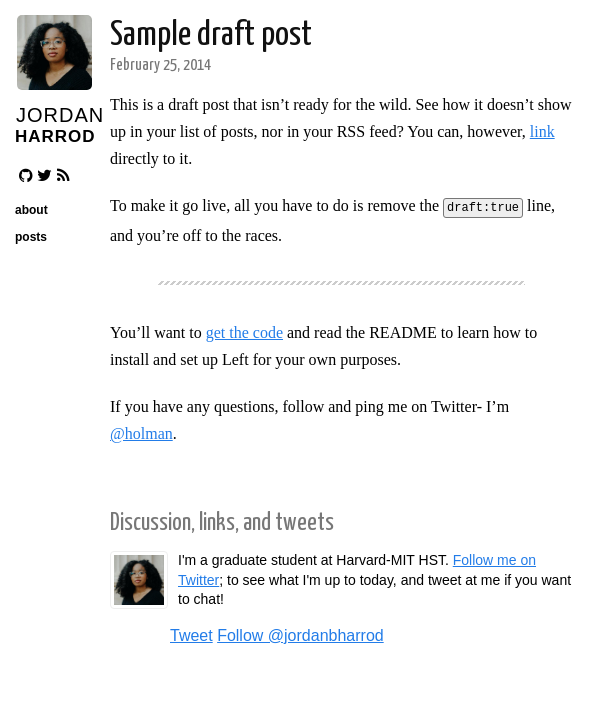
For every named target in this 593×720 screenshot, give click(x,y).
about (31, 210)
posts (31, 237)
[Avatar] (53, 84)
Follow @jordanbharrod (300, 633)
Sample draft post (211, 35)
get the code (244, 330)
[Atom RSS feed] (63, 175)
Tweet (191, 633)
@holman (141, 431)
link (542, 131)
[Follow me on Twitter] (44, 175)
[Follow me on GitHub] (26, 175)
